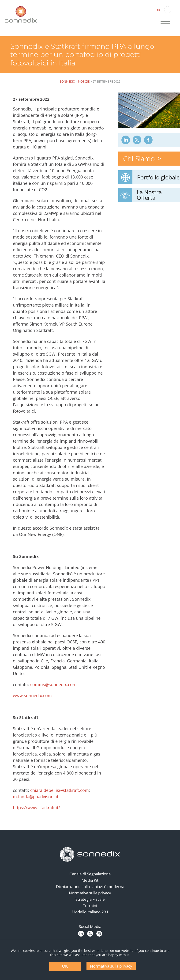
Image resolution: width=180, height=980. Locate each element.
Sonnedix (67, 81)
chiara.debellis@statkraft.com (61, 796)
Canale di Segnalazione (90, 880)
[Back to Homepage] (90, 860)
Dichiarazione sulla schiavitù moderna (90, 892)
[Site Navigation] (165, 24)
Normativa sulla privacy (90, 899)
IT (167, 9)
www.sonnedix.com (34, 701)
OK (65, 966)
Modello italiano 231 (90, 918)
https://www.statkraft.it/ (38, 813)
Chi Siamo (140, 158)
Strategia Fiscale (90, 905)
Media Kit (90, 886)
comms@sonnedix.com (55, 690)
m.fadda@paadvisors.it (37, 802)
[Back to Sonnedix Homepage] (21, 14)
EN (158, 9)
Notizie (84, 81)
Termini (90, 911)
